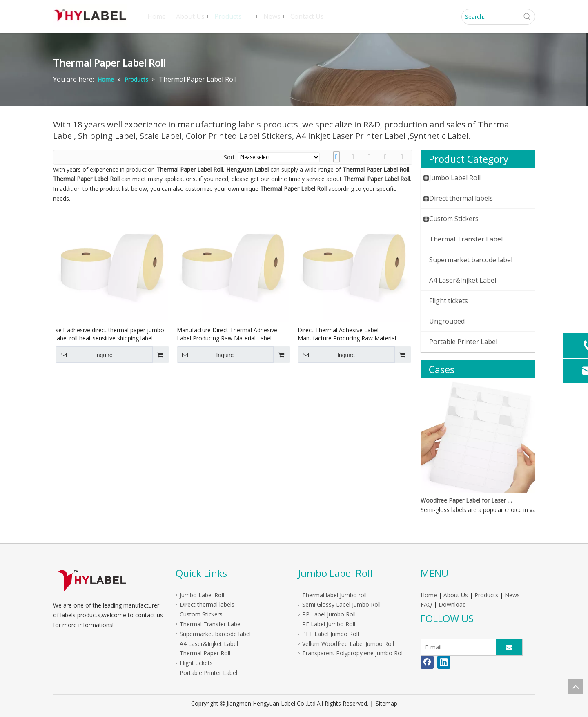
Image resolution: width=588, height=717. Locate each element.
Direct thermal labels (207, 604)
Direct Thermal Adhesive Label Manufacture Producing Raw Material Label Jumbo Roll (347, 334)
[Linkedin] (444, 662)
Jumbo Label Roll (202, 595)
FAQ (426, 604)
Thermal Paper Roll (205, 653)
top (575, 686)
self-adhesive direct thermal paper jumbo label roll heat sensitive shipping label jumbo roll (110, 334)
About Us (456, 595)
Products (486, 595)
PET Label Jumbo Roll (331, 634)
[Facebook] (427, 662)
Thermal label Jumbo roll (334, 595)
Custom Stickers (201, 614)
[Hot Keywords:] (527, 17)
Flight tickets (196, 663)
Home (429, 595)
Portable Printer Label (208, 673)
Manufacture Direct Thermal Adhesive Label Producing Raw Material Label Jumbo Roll (227, 334)
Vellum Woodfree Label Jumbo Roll (348, 644)
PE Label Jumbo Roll (329, 624)
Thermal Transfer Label (211, 624)
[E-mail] (457, 647)
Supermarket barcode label (215, 634)
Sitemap (386, 703)
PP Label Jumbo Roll (329, 614)
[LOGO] (91, 580)
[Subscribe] (509, 647)
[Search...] (491, 17)
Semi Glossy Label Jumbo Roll (341, 604)
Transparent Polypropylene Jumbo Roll (353, 653)
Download (452, 604)
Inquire (84, 355)
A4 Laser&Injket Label (209, 644)
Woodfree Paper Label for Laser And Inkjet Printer (467, 500)
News (512, 595)
